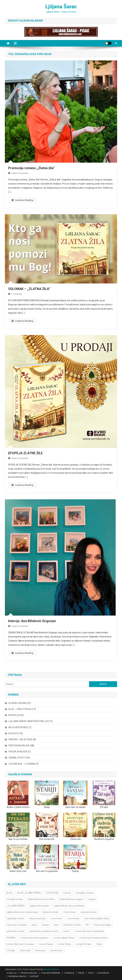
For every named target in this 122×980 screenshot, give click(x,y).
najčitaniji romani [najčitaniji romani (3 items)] (15, 918)
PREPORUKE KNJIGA (19, 746)
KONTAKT (35, 976)
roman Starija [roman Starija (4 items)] (46, 944)
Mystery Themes (51, 969)
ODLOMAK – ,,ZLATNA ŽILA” (29, 289)
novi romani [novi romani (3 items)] (73, 918)
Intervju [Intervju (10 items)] (67, 893)
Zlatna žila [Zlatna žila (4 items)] (25, 950)
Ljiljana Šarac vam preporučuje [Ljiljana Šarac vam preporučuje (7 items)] (22, 912)
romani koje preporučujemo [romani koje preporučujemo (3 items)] (34, 938)
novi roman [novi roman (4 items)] (57, 918)
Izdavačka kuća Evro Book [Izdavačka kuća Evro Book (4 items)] (41, 899)
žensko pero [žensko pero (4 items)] (56, 950)
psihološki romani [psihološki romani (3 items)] (16, 931)
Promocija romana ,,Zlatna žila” (32, 168)
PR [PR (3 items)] (87, 925)
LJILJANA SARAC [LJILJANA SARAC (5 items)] (16, 906)
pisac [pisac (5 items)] (34, 925)
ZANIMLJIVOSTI (17, 758)
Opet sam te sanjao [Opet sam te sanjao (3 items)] (17, 925)
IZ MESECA (69, 973)
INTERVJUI (14, 715)
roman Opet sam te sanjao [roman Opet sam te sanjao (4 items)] (20, 944)
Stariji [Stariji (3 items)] (99, 944)
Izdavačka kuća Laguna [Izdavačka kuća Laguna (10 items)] (71, 899)
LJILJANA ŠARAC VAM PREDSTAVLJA (28, 721)
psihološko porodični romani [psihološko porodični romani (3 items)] (44, 931)
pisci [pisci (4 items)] (56, 925)
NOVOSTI (13, 733)
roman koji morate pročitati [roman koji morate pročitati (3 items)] (93, 938)
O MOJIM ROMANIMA (50, 973)
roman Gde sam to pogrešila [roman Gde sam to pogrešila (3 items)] (89, 931)
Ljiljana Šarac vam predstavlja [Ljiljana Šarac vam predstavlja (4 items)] (69, 906)
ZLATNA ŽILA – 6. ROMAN (22, 764)
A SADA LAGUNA (17, 703)
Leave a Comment (20, 173)
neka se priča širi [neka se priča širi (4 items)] (37, 918)
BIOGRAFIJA (103, 973)
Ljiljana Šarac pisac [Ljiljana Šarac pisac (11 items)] (39, 906)
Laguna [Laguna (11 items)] (92, 899)
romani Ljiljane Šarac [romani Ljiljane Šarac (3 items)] (64, 938)
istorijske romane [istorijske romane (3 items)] (85, 893)
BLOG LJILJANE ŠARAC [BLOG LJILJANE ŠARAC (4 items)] (29, 893)
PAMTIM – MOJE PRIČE (21, 739)
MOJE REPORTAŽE (18, 727)
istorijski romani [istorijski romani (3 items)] (15, 899)
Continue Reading (22, 200)
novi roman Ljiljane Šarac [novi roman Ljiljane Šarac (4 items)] (97, 918)
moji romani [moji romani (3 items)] (69, 912)
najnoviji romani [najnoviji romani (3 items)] (89, 912)
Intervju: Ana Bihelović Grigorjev (32, 621)
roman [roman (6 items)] (66, 931)
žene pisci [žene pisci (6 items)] (40, 950)
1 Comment (16, 294)
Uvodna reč (12, 973)
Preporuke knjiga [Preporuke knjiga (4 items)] (102, 925)
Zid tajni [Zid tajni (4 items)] (11, 950)
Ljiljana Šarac (61, 7)
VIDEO (91, 973)
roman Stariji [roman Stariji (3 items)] (64, 944)
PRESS (81, 973)
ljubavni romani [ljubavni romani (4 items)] (51, 912)
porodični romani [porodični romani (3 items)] (72, 925)
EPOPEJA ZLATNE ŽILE (25, 453)
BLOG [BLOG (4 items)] (10, 893)
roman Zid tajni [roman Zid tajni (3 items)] (84, 944)
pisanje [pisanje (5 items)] (46, 925)
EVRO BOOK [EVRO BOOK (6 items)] (52, 893)
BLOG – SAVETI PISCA (20, 709)
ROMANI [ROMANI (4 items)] (11, 938)
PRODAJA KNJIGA (18, 752)
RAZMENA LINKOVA (17, 976)
